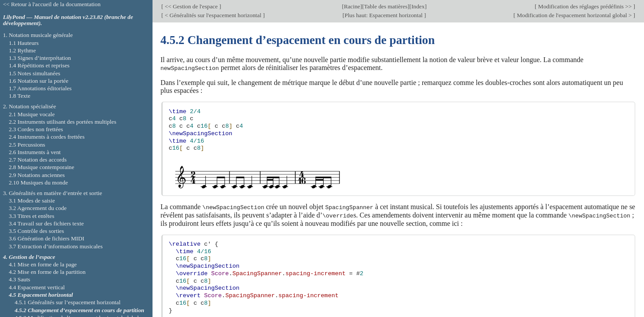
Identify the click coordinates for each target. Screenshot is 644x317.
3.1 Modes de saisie (32, 201)
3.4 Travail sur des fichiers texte (46, 223)
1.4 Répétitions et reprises (39, 65)
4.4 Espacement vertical (37, 287)
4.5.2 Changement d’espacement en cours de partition (79, 310)
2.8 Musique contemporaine (41, 167)
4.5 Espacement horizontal (41, 295)
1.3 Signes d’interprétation (40, 58)
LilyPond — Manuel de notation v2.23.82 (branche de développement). (68, 20)
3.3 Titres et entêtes (32, 216)
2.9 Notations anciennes (37, 175)
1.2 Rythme (22, 50)
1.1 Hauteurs (24, 43)
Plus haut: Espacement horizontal (385, 15)
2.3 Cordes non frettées (36, 129)
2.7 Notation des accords (38, 160)
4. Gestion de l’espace (29, 257)
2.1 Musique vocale (32, 114)
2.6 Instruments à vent (35, 152)
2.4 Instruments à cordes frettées (47, 137)
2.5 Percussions (27, 145)
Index (418, 6)
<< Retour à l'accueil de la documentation (52, 4)
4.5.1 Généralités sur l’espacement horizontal (67, 302)
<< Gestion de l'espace (191, 6)
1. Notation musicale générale (38, 35)
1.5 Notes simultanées (35, 73)
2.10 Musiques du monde (38, 182)
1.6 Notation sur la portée (39, 81)
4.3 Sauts (20, 279)
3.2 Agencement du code (38, 208)
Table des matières (386, 6)
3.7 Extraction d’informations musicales (56, 246)
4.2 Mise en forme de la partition (47, 272)
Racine (352, 6)
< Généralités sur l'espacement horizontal (213, 15)
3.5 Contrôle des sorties (36, 231)
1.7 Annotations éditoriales (40, 88)
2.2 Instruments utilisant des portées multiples (63, 122)
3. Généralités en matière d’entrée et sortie (53, 193)
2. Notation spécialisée (30, 106)
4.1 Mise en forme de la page (43, 264)
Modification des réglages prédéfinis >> (585, 6)
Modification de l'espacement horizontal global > (574, 15)
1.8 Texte (20, 96)
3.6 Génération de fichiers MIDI (47, 238)
